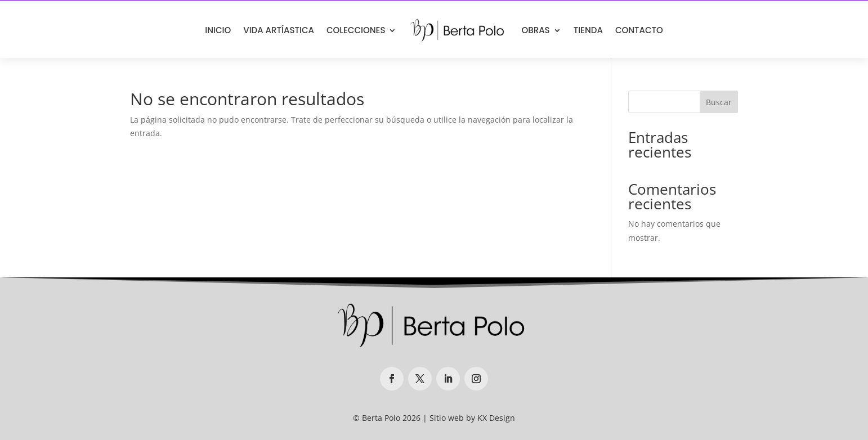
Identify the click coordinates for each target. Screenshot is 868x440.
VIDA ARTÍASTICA (279, 30)
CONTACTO (639, 30)
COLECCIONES (356, 30)
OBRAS (535, 30)
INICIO (218, 30)
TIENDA (588, 30)
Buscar (719, 102)
